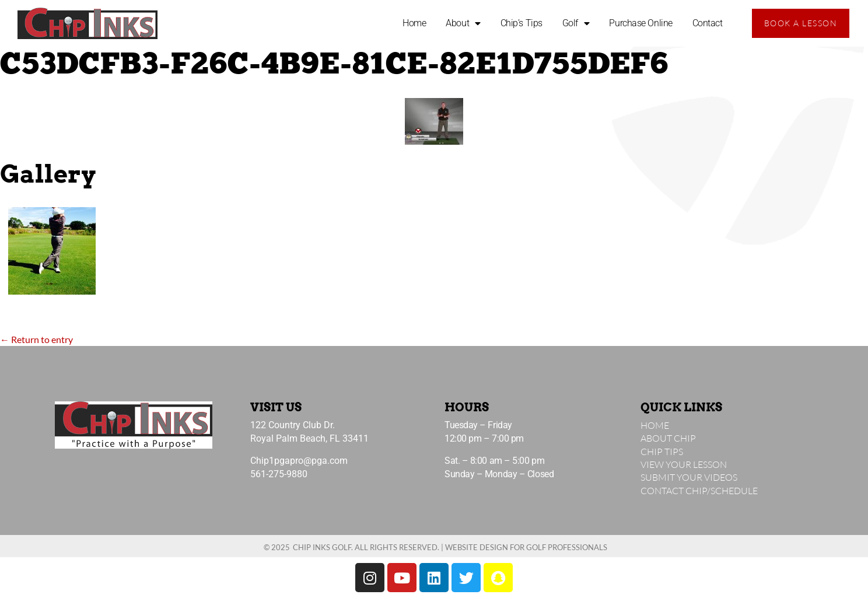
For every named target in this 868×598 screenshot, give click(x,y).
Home (414, 23)
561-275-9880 (279, 474)
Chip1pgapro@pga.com (299, 461)
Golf (576, 23)
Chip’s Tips (521, 23)
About (463, 23)
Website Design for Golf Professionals (526, 547)
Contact (708, 23)
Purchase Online (640, 23)
